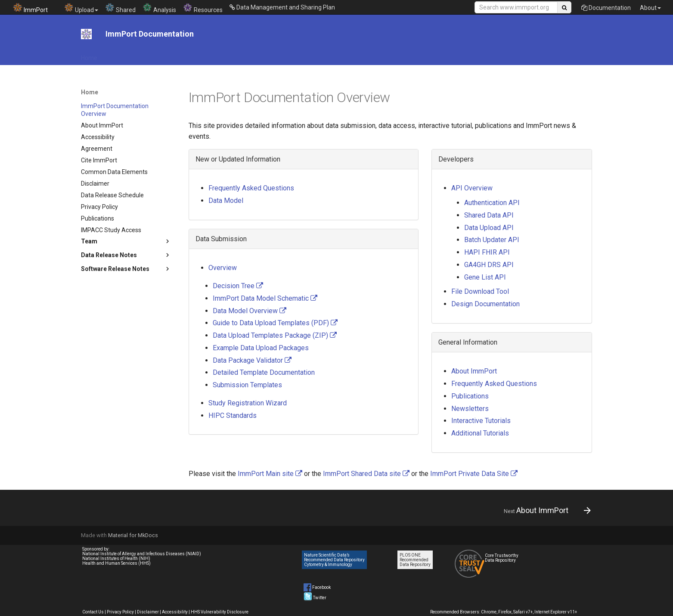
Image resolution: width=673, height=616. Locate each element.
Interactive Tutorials (481, 421)
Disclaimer (148, 612)
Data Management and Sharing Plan (282, 7)
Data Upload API (489, 228)
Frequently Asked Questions (251, 188)
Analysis (159, 8)
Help (487, 55)
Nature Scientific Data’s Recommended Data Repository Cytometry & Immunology (334, 560)
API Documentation (134, 55)
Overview (223, 268)
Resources (203, 8)
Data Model (370, 55)
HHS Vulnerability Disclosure (220, 612)
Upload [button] (81, 8)
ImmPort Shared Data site (366, 474)
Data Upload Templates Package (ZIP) (275, 335)
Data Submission (321, 55)
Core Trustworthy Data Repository (502, 558)
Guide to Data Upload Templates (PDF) (275, 323)
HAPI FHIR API (487, 252)
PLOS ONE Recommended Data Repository (415, 560)
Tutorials (408, 55)
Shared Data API (489, 215)
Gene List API (485, 277)
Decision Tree (238, 286)
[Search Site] (516, 7)
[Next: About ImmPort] (544, 510)
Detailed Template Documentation (264, 372)
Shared (120, 8)
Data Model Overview (250, 311)
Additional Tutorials (480, 433)
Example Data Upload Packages (261, 348)
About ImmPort (474, 371)
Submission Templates (247, 385)
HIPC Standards (233, 415)
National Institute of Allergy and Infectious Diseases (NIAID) (142, 554)
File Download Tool (196, 55)
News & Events (450, 55)
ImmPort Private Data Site (474, 474)
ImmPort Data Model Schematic (265, 298)
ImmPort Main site (270, 474)
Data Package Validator (252, 360)
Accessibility (175, 612)
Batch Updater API (492, 240)
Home (89, 55)
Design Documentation (485, 304)
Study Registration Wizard (248, 403)
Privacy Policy (120, 612)
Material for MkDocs (133, 535)
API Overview (472, 188)
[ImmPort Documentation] (86, 34)
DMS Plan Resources (260, 55)
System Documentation (535, 55)
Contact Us (93, 612)
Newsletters (470, 409)
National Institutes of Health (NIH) (116, 558)
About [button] (650, 8)
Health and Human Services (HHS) (116, 563)
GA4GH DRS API (489, 265)
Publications (470, 396)
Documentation (606, 8)
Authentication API (492, 203)
